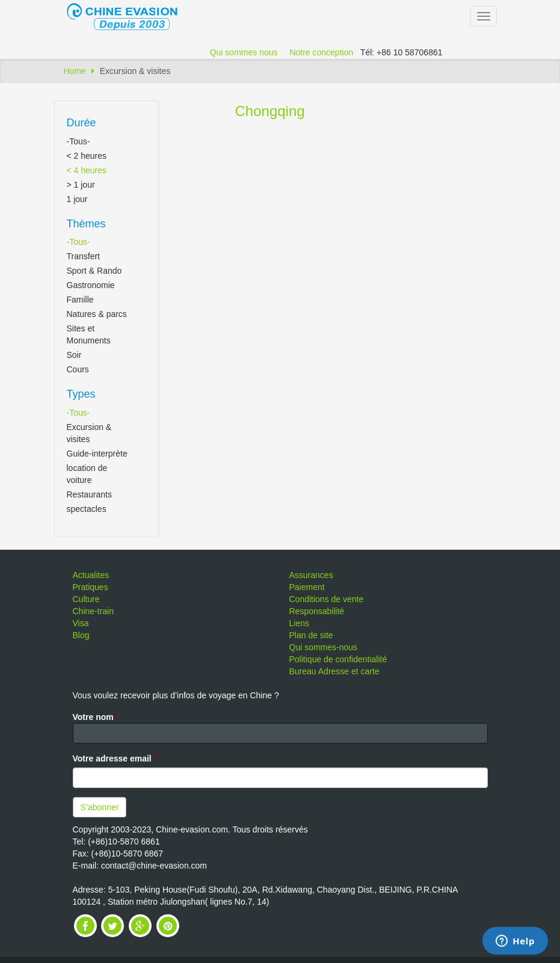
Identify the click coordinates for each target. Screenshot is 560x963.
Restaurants (89, 494)
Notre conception (321, 52)
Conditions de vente (327, 599)
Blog (81, 635)
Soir (74, 355)
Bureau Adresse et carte (334, 671)
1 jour (77, 199)
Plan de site (311, 635)
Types (81, 394)
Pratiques (91, 587)
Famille (80, 300)
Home (75, 71)
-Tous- (78, 141)
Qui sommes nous (244, 52)
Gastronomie (91, 285)
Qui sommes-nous (324, 647)
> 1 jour (81, 185)
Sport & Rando (94, 271)
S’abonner (100, 807)
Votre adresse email (115, 758)
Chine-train (93, 611)
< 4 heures (87, 170)
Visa (81, 623)
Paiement (307, 587)
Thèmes (86, 224)
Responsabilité (317, 611)
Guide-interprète (97, 454)
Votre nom (96, 717)
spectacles (87, 509)
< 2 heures (87, 156)
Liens (299, 623)
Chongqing (270, 111)
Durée (82, 123)
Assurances (311, 575)
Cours (78, 369)
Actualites (91, 575)
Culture (86, 599)
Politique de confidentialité (338, 659)
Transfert (84, 256)
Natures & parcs (97, 314)
